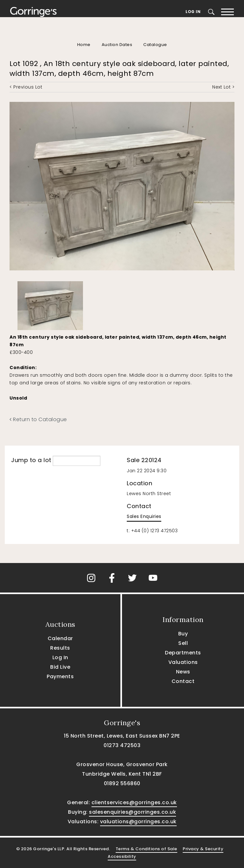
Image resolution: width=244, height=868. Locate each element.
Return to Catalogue (38, 419)
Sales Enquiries (144, 516)
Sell (183, 643)
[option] (50, 304)
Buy (183, 634)
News (183, 672)
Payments (60, 676)
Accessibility (122, 856)
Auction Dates (117, 45)
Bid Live (60, 667)
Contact (183, 681)
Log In (193, 12)
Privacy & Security (203, 849)
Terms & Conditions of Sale (146, 849)
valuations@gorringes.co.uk (138, 822)
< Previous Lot (26, 87)
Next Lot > (223, 87)
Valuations (183, 662)
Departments (183, 653)
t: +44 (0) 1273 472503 (152, 531)
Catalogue (155, 45)
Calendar (60, 638)
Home (84, 45)
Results (60, 648)
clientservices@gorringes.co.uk (134, 802)
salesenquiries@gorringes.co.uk (132, 812)
